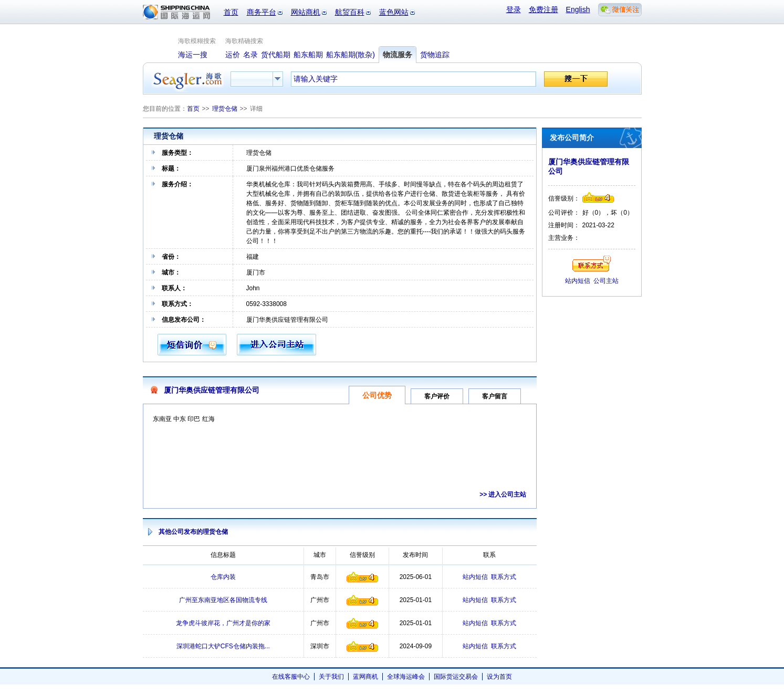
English (578, 9)
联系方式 (504, 577)
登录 (514, 9)
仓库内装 (223, 577)
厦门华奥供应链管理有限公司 (212, 390)
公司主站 (606, 281)
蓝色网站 (394, 12)
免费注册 (543, 9)
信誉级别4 (362, 577)
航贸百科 (350, 12)
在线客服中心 (291, 677)
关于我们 (331, 677)
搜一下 (576, 79)
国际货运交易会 (456, 677)
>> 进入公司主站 (503, 494)
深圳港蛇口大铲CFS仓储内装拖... (223, 646)
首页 (231, 12)
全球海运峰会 (406, 677)
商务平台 (262, 12)
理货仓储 (225, 109)
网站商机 (306, 12)
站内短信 (475, 577)
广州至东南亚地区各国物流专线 (223, 600)
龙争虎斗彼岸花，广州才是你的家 (223, 623)
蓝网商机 (365, 677)
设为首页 (499, 677)
